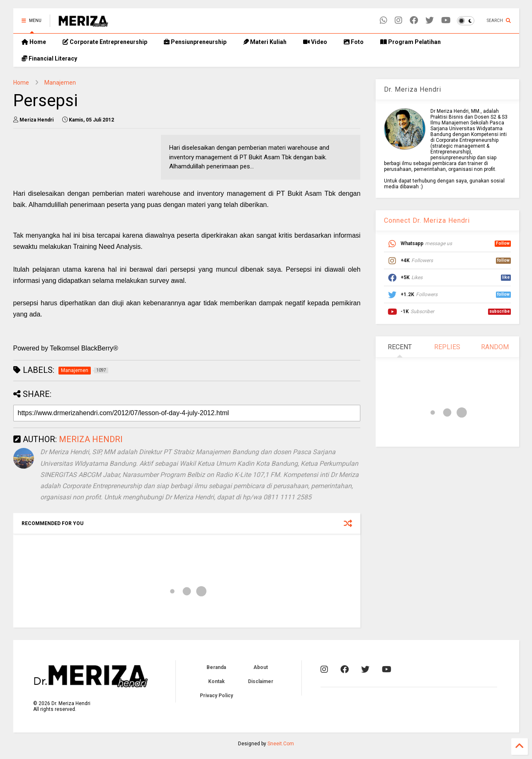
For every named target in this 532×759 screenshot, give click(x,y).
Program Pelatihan (411, 42)
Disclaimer (261, 681)
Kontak (216, 681)
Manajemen (60, 83)
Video (315, 42)
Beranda (216, 667)
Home (34, 42)
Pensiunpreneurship (195, 42)
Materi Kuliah (265, 42)
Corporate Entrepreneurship (105, 42)
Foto (354, 42)
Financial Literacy (49, 58)
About (261, 667)
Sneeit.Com (281, 744)
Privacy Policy (216, 696)
